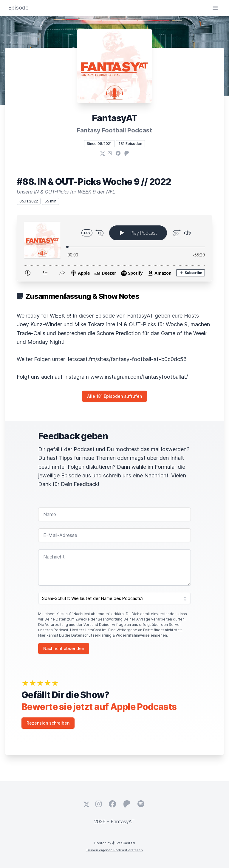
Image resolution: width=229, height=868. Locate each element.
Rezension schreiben (48, 723)
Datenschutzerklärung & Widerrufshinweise (110, 635)
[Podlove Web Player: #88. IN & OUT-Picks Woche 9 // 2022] (114, 248)
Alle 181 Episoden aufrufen (114, 396)
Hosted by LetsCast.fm (115, 843)
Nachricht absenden (64, 648)
